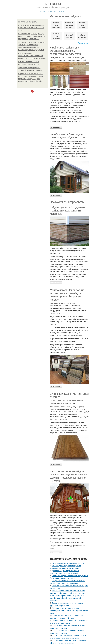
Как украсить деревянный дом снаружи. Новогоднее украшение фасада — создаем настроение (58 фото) (68, 476)
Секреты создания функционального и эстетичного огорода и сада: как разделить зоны (32, 56)
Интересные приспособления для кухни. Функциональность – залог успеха (31, 28)
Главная (43, 11)
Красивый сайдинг (69, 36)
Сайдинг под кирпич (82, 36)
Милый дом (53, 4)
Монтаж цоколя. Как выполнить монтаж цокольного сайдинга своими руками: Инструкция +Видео (67, 295)
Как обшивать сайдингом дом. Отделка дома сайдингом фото (67, 136)
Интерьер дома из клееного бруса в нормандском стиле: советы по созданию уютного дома (69, 611)
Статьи (61, 11)
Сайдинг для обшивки (56, 36)
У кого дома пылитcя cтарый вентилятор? (68, 563)
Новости (52, 11)
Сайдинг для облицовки (56, 25)
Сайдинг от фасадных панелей (69, 25)
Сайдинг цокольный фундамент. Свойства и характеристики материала (68, 211)
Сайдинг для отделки (82, 25)
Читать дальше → (56, 127)
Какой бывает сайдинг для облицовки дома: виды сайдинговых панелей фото (65, 51)
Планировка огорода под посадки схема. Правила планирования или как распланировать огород (32, 36)
